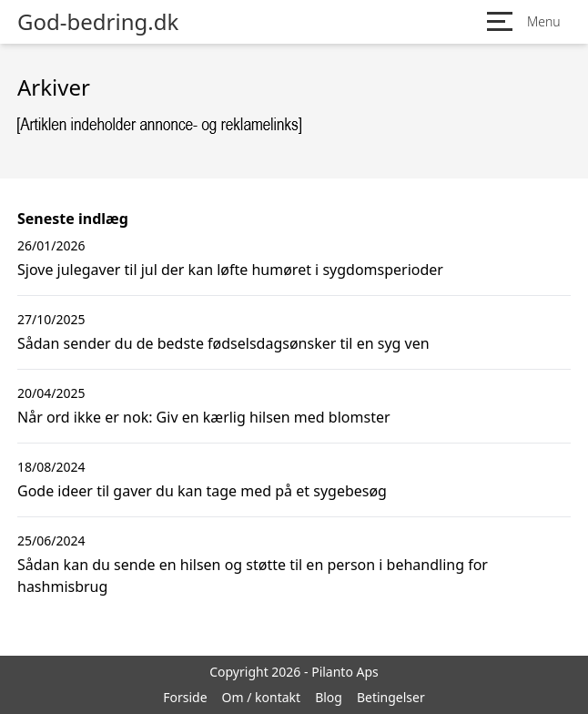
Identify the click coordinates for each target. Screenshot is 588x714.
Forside (185, 697)
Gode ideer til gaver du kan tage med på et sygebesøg (202, 491)
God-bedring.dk (98, 22)
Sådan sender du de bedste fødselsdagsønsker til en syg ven (223, 343)
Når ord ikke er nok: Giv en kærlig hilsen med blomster (204, 417)
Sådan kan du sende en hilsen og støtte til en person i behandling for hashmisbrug (253, 576)
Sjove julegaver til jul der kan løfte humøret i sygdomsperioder (230, 270)
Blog (329, 697)
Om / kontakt (262, 697)
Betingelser (391, 697)
